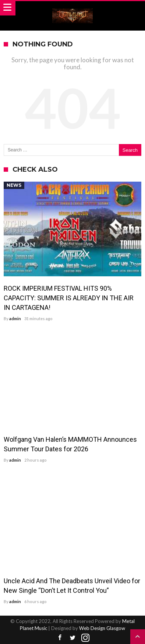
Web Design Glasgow (102, 628)
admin (15, 318)
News (14, 185)
